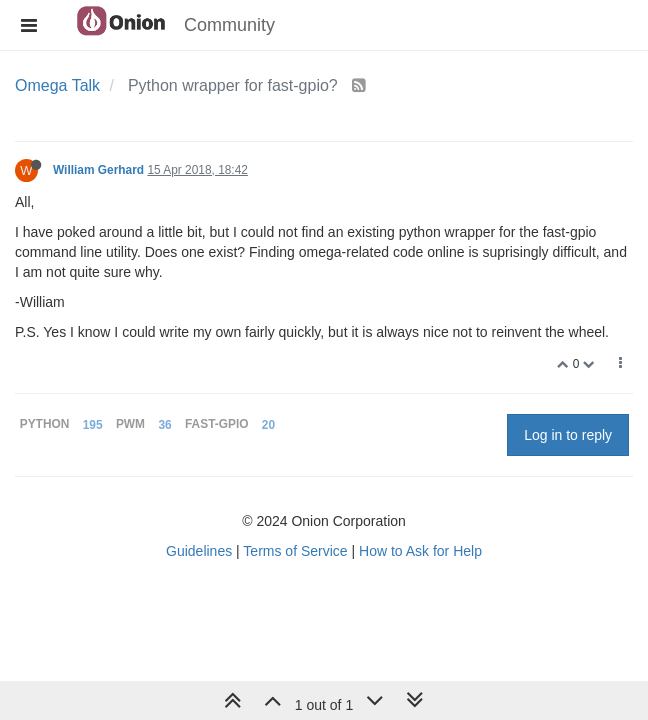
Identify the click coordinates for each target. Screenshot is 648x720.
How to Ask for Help (420, 551)
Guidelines (199, 551)
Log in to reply (568, 435)
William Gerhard (98, 170)
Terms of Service (295, 551)
